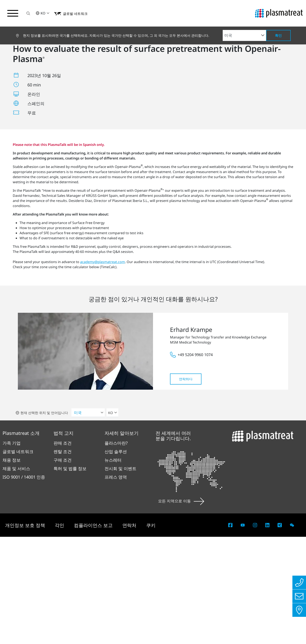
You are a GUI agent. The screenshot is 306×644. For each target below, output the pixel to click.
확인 (278, 35)
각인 (60, 632)
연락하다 (186, 486)
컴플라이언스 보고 (94, 632)
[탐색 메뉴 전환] (13, 13)
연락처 (130, 632)
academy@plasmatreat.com (103, 369)
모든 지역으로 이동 (181, 608)
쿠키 (151, 632)
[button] (28, 13)
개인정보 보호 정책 (26, 632)
